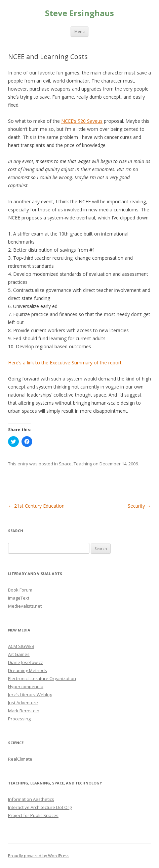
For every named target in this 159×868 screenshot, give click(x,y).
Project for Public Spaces (33, 815)
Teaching (83, 464)
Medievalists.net (25, 606)
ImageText (19, 598)
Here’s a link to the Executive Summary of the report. (65, 363)
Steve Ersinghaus (79, 13)
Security (139, 506)
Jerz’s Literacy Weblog (30, 695)
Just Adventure (23, 703)
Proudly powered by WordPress (39, 856)
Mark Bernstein (24, 711)
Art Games (19, 654)
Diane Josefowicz (26, 662)
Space (65, 464)
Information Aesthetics (31, 799)
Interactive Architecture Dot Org (40, 807)
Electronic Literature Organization (42, 678)
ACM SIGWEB (21, 646)
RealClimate (20, 759)
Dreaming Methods (28, 670)
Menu (79, 31)
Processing (19, 719)
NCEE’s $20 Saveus (82, 121)
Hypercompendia (26, 686)
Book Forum (20, 590)
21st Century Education (36, 506)
